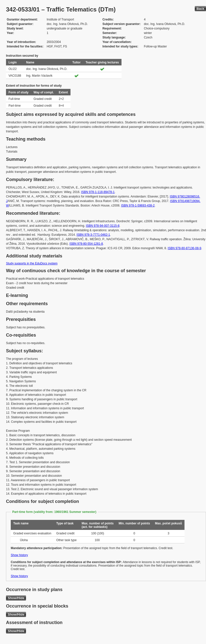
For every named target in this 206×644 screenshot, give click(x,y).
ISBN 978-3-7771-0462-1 (93, 235)
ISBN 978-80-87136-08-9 (184, 248)
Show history (19, 555)
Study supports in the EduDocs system (32, 263)
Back (200, 9)
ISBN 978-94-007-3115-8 (103, 226)
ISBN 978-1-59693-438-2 (138, 206)
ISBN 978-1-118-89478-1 (98, 192)
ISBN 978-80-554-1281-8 (86, 244)
